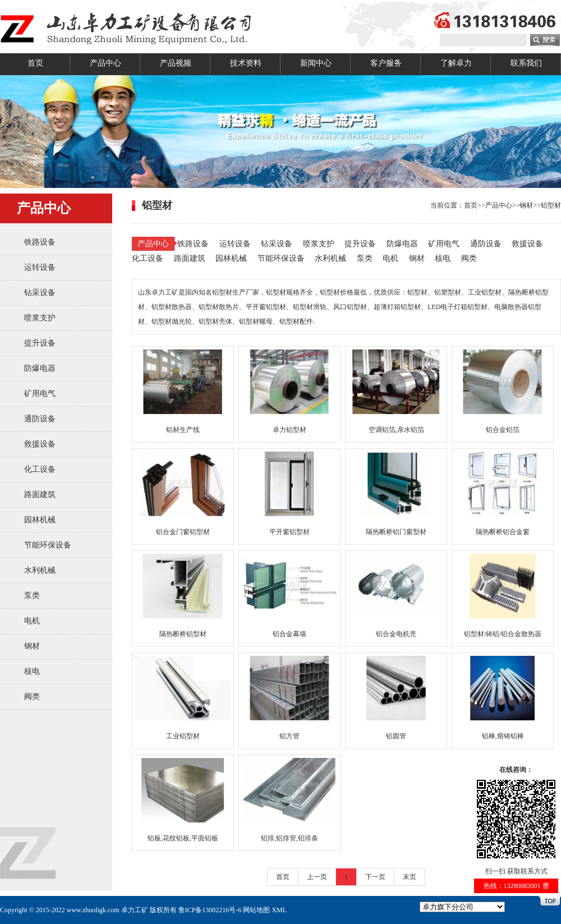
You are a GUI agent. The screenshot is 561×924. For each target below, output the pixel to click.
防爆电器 (40, 368)
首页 (35, 63)
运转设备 (40, 267)
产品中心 (105, 63)
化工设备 (40, 469)
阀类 (32, 697)
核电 (32, 671)
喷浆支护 (40, 318)
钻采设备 (40, 293)
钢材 (32, 646)
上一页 (317, 877)
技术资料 (246, 63)
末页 (410, 877)
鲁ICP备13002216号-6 (210, 910)
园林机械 (40, 520)
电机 (32, 621)
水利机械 (40, 570)
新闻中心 (316, 63)
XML (279, 910)
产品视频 (176, 63)
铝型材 (551, 205)
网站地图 (256, 910)
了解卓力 (456, 63)
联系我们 (526, 63)
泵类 (32, 596)
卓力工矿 (135, 910)
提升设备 (40, 343)
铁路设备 (40, 242)
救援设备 (40, 444)
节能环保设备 (48, 545)
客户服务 (386, 63)
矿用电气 (40, 394)
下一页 (375, 877)
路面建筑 (40, 495)
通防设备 (40, 419)
